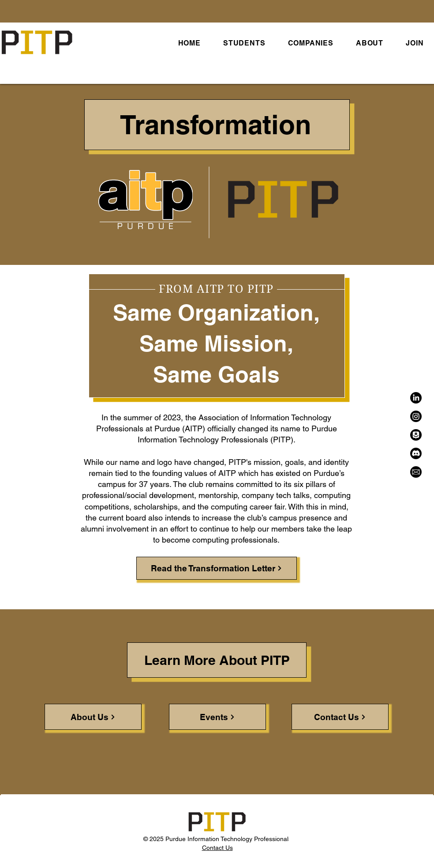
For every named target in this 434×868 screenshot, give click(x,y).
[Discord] (416, 453)
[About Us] (93, 717)
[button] (244, 43)
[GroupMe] (416, 435)
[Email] (416, 472)
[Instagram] (416, 416)
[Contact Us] (340, 717)
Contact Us (217, 848)
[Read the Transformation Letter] (217, 568)
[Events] (217, 717)
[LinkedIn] (416, 398)
